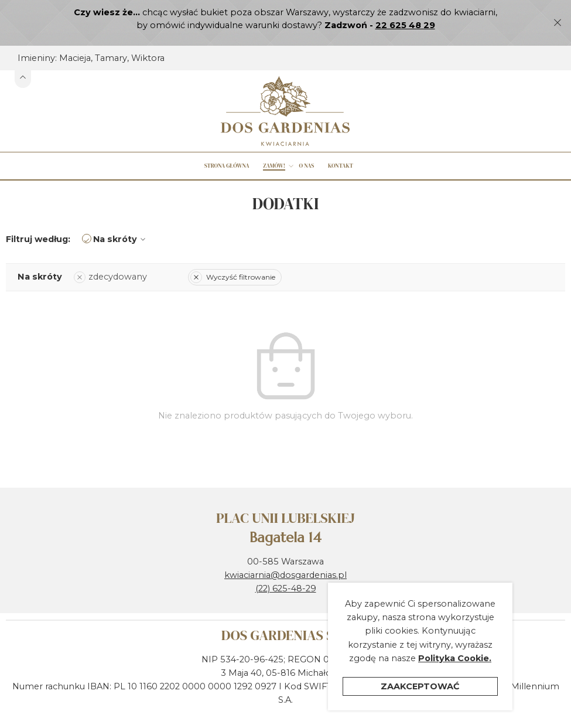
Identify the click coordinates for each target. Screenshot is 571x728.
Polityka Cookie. (455, 662)
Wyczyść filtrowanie (233, 254)
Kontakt (341, 143)
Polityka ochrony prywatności (355, 717)
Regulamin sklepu (241, 717)
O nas (306, 143)
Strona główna (227, 143)
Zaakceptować (420, 690)
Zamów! (274, 143)
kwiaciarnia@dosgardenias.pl (285, 552)
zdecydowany (110, 254)
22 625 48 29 (405, 25)
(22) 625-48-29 (286, 566)
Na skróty (121, 216)
